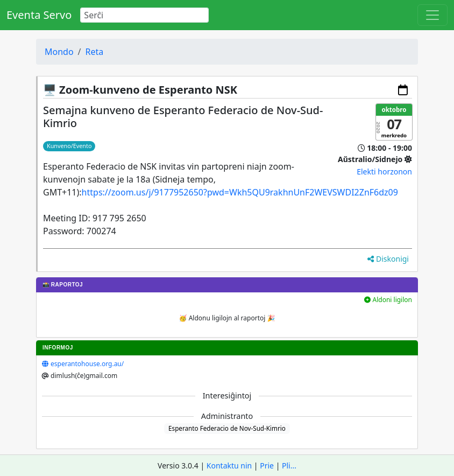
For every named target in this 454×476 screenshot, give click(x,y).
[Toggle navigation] (432, 15)
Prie (267, 465)
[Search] (144, 15)
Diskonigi (388, 259)
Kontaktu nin (229, 465)
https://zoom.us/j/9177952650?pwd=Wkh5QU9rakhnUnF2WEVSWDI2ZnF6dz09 (240, 192)
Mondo (59, 52)
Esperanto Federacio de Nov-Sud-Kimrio (227, 428)
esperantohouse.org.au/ (87, 364)
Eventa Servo (39, 15)
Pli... (289, 465)
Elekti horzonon (384, 171)
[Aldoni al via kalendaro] (403, 90)
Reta (95, 52)
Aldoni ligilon (388, 300)
